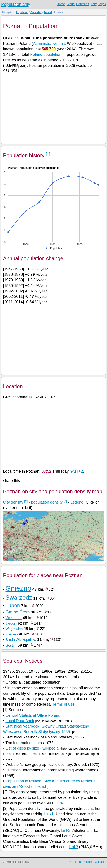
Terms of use (63, 704)
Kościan (12, 634)
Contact (99, 862)
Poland (48, 12)
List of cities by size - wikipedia (32, 748)
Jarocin (11, 623)
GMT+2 (76, 471)
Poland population (46, 54)
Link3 (73, 847)
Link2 (66, 831)
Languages (98, 4)
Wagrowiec (14, 629)
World (71, 4)
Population (22, 12)
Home (61, 4)
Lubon (13, 605)
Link (60, 803)
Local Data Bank (20, 721)
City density (13, 502)
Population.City (16, 4)
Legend (77, 502)
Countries (83, 4)
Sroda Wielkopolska (21, 640)
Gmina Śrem (18, 612)
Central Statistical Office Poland (33, 715)
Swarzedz (19, 597)
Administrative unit (49, 44)
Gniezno (18, 588)
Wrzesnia (14, 618)
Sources (88, 862)
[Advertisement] (53, 108)
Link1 (49, 814)
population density (47, 502)
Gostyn (11, 645)
